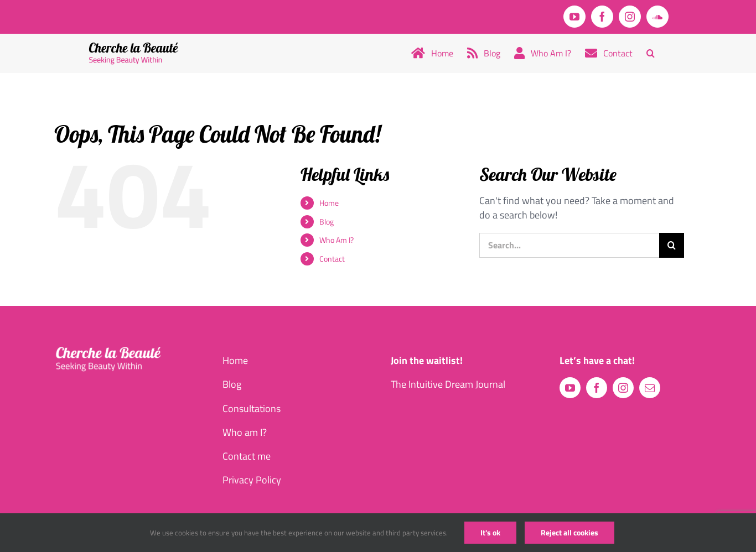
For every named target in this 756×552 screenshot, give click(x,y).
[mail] (650, 388)
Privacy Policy (252, 480)
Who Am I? (336, 240)
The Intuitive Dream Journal (448, 384)
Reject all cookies (569, 532)
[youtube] (570, 388)
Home (329, 203)
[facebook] (597, 388)
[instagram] (623, 388)
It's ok (490, 532)
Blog (327, 222)
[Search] (672, 245)
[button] (651, 53)
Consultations (252, 408)
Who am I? (245, 432)
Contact (332, 259)
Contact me (247, 456)
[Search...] (569, 245)
